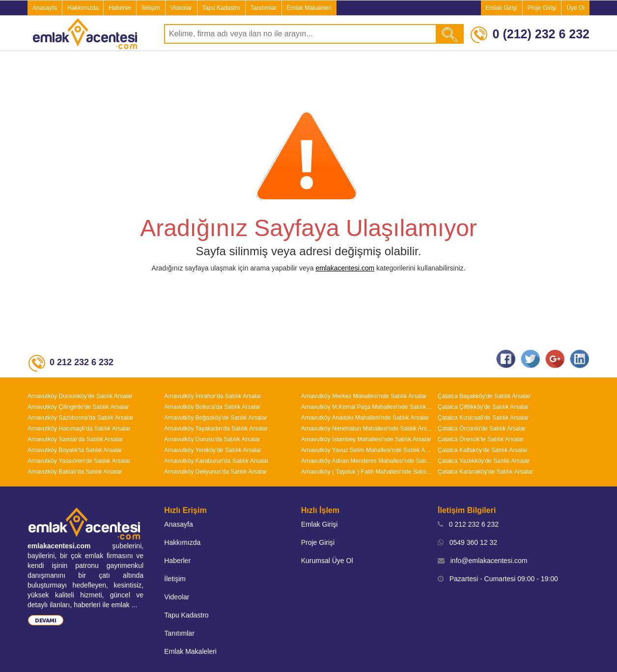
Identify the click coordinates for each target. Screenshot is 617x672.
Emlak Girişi (502, 8)
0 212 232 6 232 (468, 524)
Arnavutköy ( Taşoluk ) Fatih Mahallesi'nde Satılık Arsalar (367, 472)
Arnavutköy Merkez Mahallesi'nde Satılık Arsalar (364, 396)
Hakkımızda (83, 8)
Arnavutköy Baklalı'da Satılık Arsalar (75, 472)
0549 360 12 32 (467, 542)
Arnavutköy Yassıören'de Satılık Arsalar (79, 461)
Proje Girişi (542, 8)
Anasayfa (45, 8)
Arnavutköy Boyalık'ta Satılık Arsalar (75, 450)
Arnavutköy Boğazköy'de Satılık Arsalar (215, 418)
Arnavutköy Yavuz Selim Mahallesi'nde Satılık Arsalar (367, 450)
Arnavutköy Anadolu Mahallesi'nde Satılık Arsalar (365, 418)
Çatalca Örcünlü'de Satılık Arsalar (482, 429)
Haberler (120, 8)
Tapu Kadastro (221, 8)
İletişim (151, 8)
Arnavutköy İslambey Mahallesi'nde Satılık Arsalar (366, 439)
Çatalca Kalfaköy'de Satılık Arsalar (483, 450)
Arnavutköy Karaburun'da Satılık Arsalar (216, 461)
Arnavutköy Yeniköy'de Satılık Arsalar (213, 450)
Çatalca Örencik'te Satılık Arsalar (481, 439)
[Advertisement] (308, 81)
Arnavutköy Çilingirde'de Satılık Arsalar (78, 407)
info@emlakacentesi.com (482, 561)
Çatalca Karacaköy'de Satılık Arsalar (485, 472)
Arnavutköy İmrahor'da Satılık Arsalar (213, 396)
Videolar (181, 8)
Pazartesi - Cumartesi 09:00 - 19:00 (498, 579)
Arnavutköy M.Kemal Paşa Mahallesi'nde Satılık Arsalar (367, 407)
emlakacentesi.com (345, 268)
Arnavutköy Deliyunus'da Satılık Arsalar (215, 472)
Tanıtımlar (264, 8)
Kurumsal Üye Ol (327, 561)
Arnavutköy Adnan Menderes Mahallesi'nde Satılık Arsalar (367, 461)
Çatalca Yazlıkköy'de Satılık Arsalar (484, 461)
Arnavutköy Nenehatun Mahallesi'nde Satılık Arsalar (367, 429)
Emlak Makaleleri (309, 8)
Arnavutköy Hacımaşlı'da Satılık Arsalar (79, 429)
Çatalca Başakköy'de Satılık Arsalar (484, 396)
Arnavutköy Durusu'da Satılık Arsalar (212, 439)
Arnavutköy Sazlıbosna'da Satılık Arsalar (81, 418)
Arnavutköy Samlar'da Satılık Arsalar (75, 439)
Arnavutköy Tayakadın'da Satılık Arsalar (216, 429)
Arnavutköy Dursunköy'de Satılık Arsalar (80, 396)
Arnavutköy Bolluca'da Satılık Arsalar (212, 407)
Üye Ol (575, 8)
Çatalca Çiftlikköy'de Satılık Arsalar (483, 407)
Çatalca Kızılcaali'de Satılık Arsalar (483, 418)
